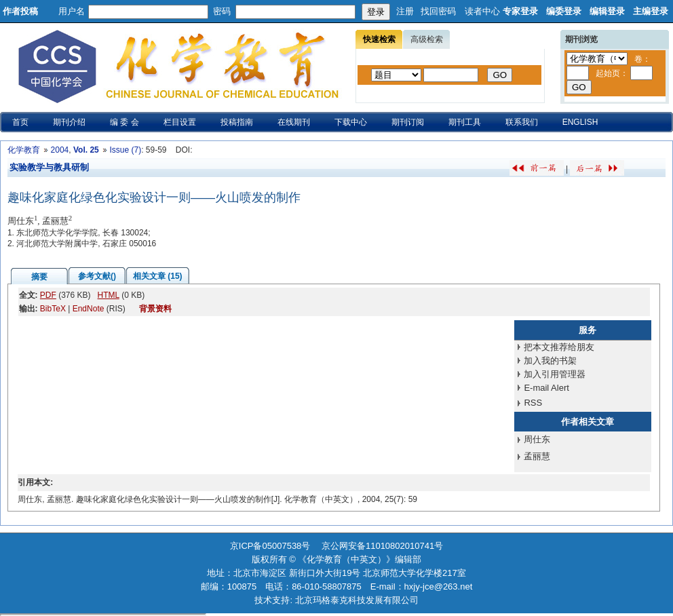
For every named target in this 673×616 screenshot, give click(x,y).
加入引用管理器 (555, 374)
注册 (405, 11)
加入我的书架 (550, 361)
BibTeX (53, 309)
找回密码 (438, 11)
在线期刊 (294, 122)
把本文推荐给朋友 (559, 347)
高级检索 (427, 39)
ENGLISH (580, 122)
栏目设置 (180, 122)
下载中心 (351, 122)
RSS (533, 403)
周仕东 (537, 439)
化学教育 (24, 150)
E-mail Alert (546, 388)
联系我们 (522, 122)
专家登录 (520, 11)
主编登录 (651, 11)
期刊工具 (465, 122)
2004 (60, 150)
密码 (222, 11)
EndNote (89, 309)
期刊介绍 (69, 122)
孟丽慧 (537, 456)
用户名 (72, 11)
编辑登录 (607, 11)
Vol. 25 (86, 150)
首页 (20, 122)
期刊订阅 (408, 122)
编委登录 (564, 11)
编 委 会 (124, 122)
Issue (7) (125, 150)
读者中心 (482, 11)
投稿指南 (237, 122)
